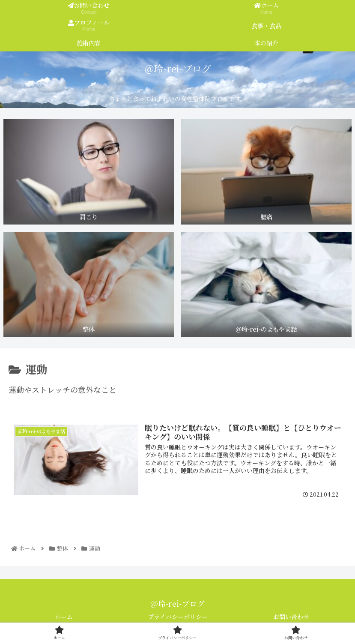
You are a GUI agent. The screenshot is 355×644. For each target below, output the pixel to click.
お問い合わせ (291, 617)
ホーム (64, 617)
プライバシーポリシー (178, 617)
